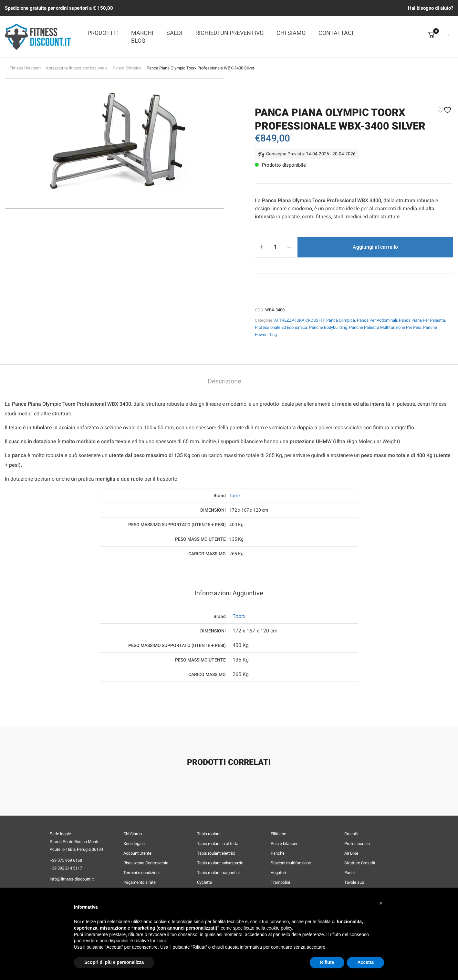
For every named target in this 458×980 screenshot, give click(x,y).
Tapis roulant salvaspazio (220, 863)
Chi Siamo (133, 834)
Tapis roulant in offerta (218, 844)
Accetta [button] (365, 962)
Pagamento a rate (140, 882)
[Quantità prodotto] (275, 247)
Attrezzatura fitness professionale (77, 68)
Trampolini (280, 882)
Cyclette (204, 882)
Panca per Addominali (377, 320)
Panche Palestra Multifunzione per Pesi (385, 327)
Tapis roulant (209, 834)
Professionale (357, 844)
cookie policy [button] (279, 928)
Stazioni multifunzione (291, 863)
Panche (278, 853)
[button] (381, 903)
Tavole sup (354, 882)
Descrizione (224, 381)
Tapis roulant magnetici (218, 873)
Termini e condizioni (141, 873)
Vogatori (278, 873)
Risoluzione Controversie (146, 863)
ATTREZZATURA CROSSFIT (299, 320)
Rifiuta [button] (327, 962)
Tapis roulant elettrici (216, 853)
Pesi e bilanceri (285, 844)
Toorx (235, 495)
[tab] (224, 382)
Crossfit (351, 834)
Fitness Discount (25, 68)
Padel (349, 873)
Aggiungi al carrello (375, 247)
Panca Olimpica (127, 68)
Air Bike (351, 853)
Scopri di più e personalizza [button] (114, 962)
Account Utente (137, 853)
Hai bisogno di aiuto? (431, 8)
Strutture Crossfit (360, 863)
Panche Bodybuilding (328, 327)
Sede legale (134, 844)
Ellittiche (278, 834)
